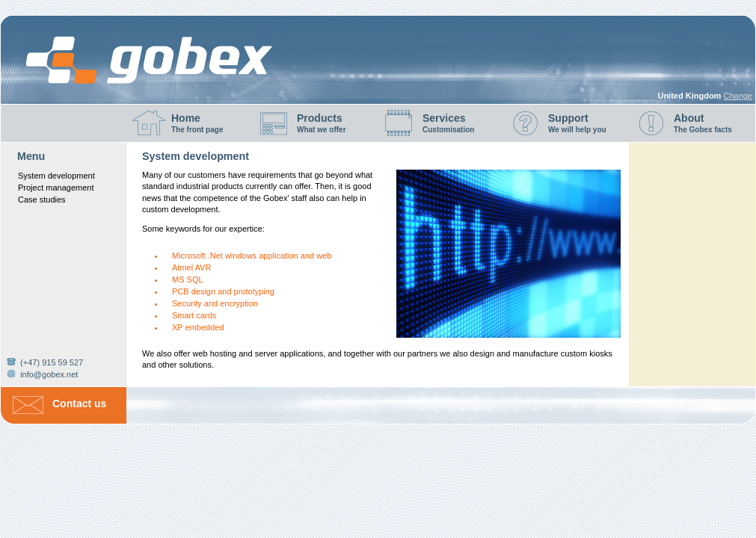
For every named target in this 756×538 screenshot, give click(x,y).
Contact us (79, 403)
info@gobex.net (49, 374)
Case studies (42, 200)
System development (56, 176)
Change (738, 96)
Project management (56, 188)
